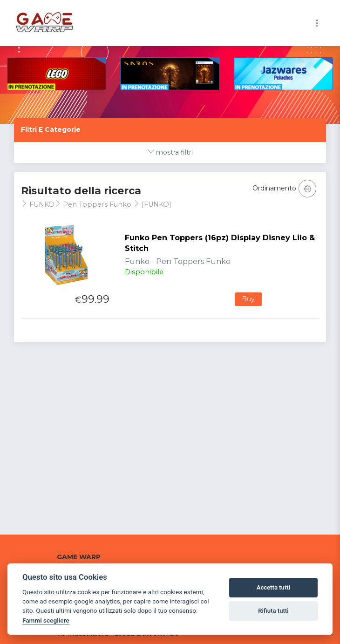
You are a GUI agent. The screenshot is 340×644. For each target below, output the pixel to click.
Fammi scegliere (46, 620)
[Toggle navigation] (317, 23)
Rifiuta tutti (273, 611)
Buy (248, 299)
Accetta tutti (274, 587)
